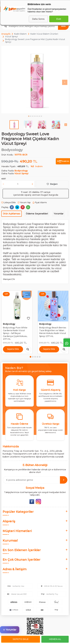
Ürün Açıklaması (12, 214)
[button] (29, 116)
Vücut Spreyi (11, 36)
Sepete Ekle (21, 639)
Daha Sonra (38, 19)
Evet (59, 19)
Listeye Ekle (8, 202)
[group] (35, 80)
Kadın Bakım (20, 34)
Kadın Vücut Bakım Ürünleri (44, 34)
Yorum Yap (24, 202)
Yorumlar (59, 214)
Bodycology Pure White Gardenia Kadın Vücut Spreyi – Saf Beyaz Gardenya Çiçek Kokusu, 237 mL (15, 333)
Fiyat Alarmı (40, 202)
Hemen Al (55, 639)
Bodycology (12, 150)
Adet (4, 179)
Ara (63, 26)
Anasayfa (6, 34)
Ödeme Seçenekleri (37, 214)
